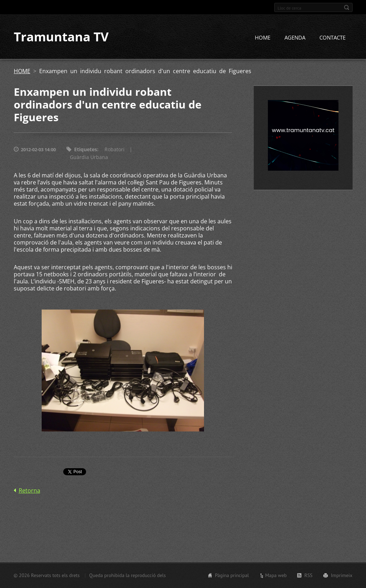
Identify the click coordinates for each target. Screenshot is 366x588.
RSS (308, 575)
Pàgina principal (232, 575)
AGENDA (295, 38)
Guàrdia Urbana (89, 157)
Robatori (115, 150)
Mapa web (276, 575)
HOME (263, 38)
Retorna (29, 491)
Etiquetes (86, 150)
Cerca (347, 7)
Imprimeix (342, 575)
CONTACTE (332, 38)
